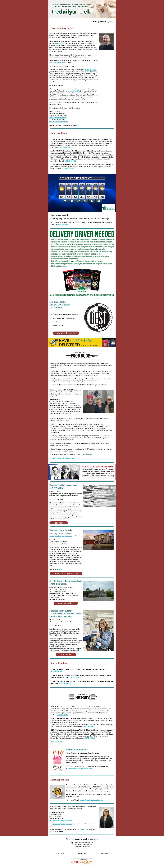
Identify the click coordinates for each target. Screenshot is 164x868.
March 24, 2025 (60, 63)
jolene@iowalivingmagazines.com (61, 536)
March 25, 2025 (90, 70)
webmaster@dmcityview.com (63, 824)
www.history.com (57, 742)
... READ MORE (75, 677)
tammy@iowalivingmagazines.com (80, 768)
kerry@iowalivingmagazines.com (61, 820)
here (82, 829)
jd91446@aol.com (62, 458)
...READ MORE (70, 161)
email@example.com (90, 839)
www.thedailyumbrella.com (59, 122)
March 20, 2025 (60, 43)
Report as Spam (104, 853)
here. (77, 125)
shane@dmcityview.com (58, 118)
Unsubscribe (82, 853)
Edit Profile (60, 853)
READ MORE (57, 671)
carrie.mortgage (63, 224)
